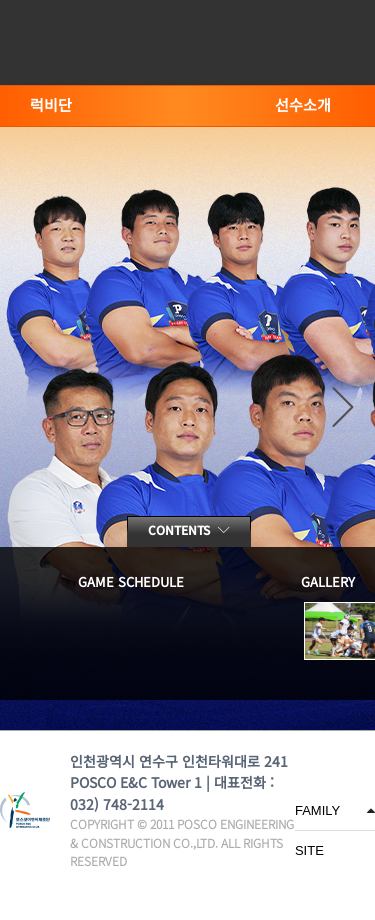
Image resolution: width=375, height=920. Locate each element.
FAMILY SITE (317, 817)
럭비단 (51, 104)
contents (189, 529)
